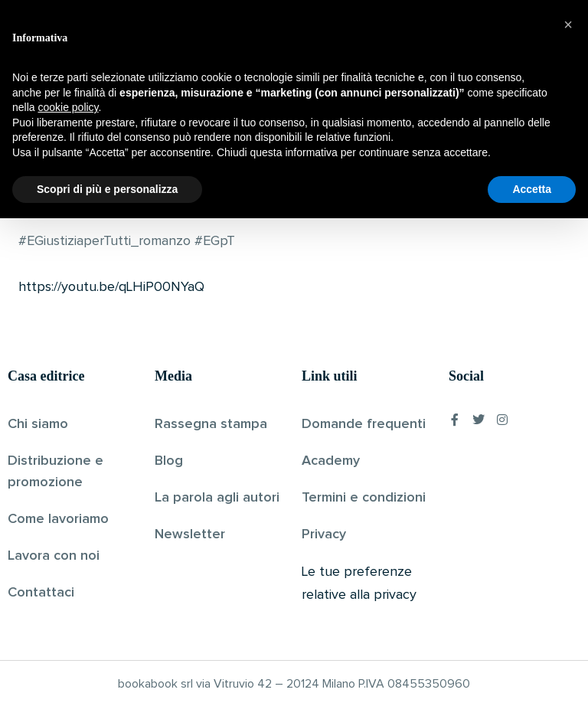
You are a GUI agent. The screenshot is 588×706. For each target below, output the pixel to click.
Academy (331, 460)
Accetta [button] (532, 676)
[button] (568, 512)
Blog (169, 460)
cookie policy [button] (68, 595)
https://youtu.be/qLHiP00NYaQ (111, 287)
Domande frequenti (364, 423)
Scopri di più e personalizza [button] (107, 676)
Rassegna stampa (211, 423)
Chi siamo (38, 423)
